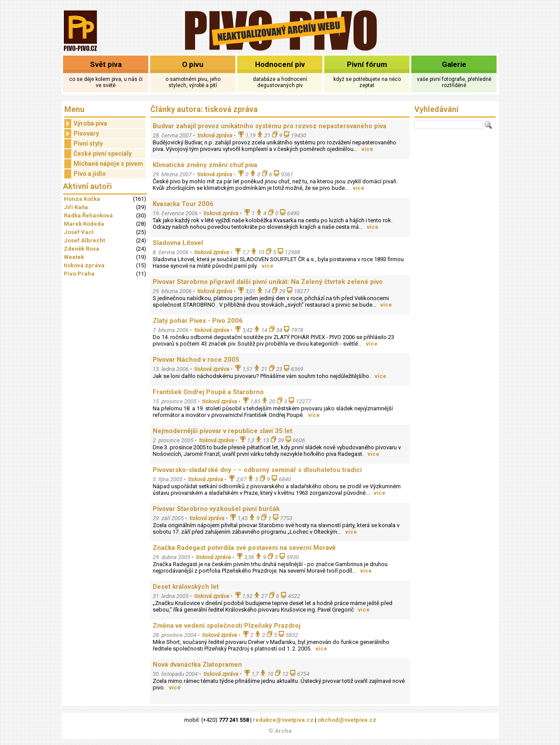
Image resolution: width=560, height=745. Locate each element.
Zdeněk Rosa (82, 249)
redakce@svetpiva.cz (283, 720)
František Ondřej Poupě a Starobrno (208, 392)
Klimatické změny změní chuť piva (205, 165)
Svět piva (106, 64)
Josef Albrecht (84, 240)
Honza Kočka (82, 199)
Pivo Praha (79, 274)
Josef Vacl (79, 232)
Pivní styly (88, 143)
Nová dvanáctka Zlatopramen (197, 665)
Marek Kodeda (84, 224)
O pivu (193, 64)
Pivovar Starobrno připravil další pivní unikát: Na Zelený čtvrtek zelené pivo (268, 282)
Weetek (74, 257)
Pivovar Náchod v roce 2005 (196, 360)
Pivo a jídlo (90, 174)
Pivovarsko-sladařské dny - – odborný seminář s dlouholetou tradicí (257, 470)
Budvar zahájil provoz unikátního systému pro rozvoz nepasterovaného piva (269, 126)
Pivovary (82, 134)
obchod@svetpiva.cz (347, 720)
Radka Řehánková (88, 215)
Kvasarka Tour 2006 (183, 204)
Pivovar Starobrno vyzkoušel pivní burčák (216, 509)
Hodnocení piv (280, 64)
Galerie (454, 64)
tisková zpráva (84, 265)
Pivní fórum (367, 64)
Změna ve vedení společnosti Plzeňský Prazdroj (227, 626)
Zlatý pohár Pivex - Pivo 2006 (198, 321)
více (367, 149)
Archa (283, 731)
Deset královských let (186, 587)
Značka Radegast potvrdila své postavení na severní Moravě (244, 548)
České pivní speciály (103, 154)
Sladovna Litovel (178, 243)
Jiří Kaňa (76, 207)
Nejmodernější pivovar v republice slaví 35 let (222, 431)
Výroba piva (86, 124)
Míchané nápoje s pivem (108, 164)
